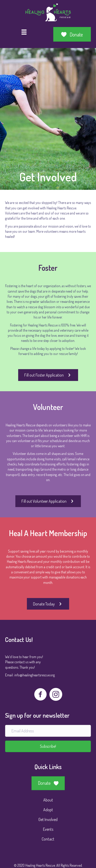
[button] (48, 746)
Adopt (48, 810)
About (48, 800)
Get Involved (48, 819)
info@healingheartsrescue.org (35, 675)
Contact (48, 839)
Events (48, 829)
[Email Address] (48, 731)
